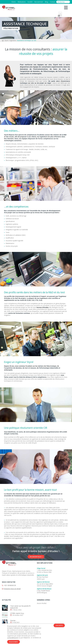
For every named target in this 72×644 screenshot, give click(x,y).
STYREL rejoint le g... (18, 613)
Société (30, 2)
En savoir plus (36, 557)
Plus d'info (14, 642)
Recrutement (39, 2)
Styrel (6, 40)
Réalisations (21, 2)
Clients (13, 2)
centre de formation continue (19, 313)
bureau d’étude (42, 307)
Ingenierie (13, 40)
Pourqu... (13, 620)
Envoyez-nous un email (12, 589)
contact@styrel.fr (13, 638)
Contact (53, 2)
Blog (46, 2)
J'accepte (59, 625)
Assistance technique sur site (27, 40)
